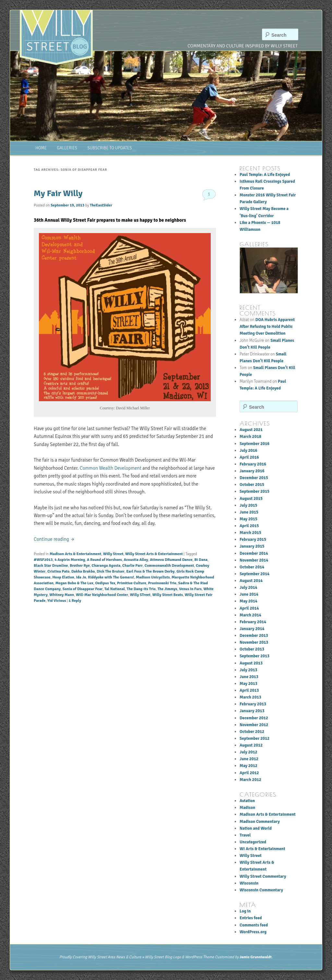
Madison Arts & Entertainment (75, 554)
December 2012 (254, 718)
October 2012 (252, 732)
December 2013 (254, 636)
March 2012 (250, 780)
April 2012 (249, 773)
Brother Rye (80, 566)
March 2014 (250, 615)
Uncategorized (253, 842)
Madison (247, 808)
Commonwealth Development (169, 566)
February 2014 (253, 622)
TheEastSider (101, 205)
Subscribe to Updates (110, 148)
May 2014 (249, 601)
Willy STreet (140, 595)
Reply (75, 601)
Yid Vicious (57, 601)
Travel (245, 835)
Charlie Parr (132, 566)
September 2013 (255, 656)
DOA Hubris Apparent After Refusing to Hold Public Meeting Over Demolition (267, 327)
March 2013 (250, 697)
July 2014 (249, 588)
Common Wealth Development (111, 468)
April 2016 (249, 457)
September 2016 (255, 444)
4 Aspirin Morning (70, 560)
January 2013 (252, 711)
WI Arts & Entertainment (262, 849)
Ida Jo (81, 577)
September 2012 (255, 738)
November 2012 (254, 725)
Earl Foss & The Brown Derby (151, 571)
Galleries (67, 148)
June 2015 (249, 512)
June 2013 (249, 677)
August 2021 (251, 430)
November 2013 (254, 642)
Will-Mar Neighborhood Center (102, 595)
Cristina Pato (58, 571)
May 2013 (249, 684)
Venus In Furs (190, 589)
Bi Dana (201, 560)
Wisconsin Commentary (261, 890)
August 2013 (251, 663)
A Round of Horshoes (104, 560)
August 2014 (251, 581)
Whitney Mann (62, 595)
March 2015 (250, 533)
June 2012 (249, 759)
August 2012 (251, 745)
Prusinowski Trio (162, 583)
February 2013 (253, 704)
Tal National (115, 589)
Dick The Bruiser (111, 571)
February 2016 (253, 464)
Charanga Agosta (106, 566)
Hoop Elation (63, 577)
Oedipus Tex (105, 583)
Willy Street (113, 554)
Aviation (247, 801)
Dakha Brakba (83, 571)
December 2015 (254, 478)
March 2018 (250, 437)
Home (41, 148)
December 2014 (254, 553)
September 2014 (255, 574)
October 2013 (252, 649)
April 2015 (249, 526)
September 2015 (255, 491)
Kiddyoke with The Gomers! (111, 577)
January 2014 (252, 629)
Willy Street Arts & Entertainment (154, 554)
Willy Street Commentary (263, 876)
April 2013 (249, 690)
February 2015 (253, 540)
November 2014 (254, 560)
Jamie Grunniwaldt (256, 957)
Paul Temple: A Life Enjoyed (265, 175)
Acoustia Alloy (136, 560)
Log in (245, 911)
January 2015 (252, 546)
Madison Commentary (260, 822)
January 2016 (252, 471)
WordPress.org (253, 932)
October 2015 (252, 485)
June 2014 (249, 594)
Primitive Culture (132, 583)
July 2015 (249, 505)
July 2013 (249, 670)
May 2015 (249, 519)
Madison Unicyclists (153, 577)
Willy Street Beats (168, 595)
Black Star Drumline (51, 566)
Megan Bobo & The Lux (74, 583)
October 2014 (252, 567)
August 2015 (251, 499)
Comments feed (254, 925)
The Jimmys (167, 589)
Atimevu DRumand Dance (171, 560)
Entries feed (251, 918)
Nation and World (256, 828)
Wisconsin (249, 883)
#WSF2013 (43, 560)
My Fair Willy (58, 193)
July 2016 (249, 451)
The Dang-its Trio (141, 589)
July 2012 (249, 752)
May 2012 (249, 766)
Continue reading (54, 539)
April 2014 (249, 608)
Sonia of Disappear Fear (83, 589)
